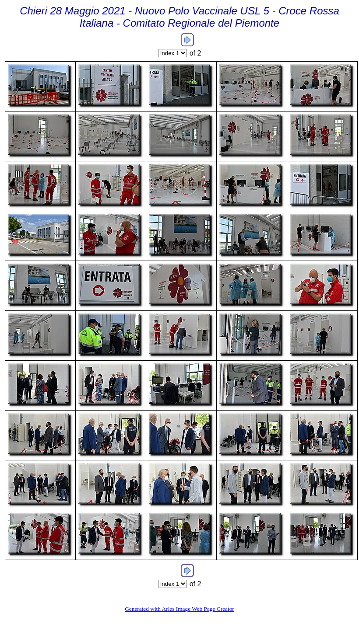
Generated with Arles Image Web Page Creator (179, 609)
